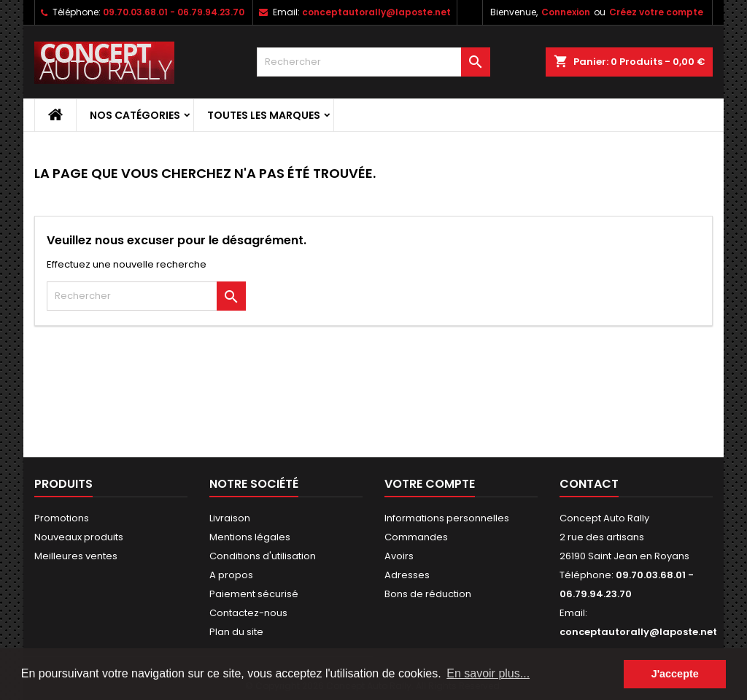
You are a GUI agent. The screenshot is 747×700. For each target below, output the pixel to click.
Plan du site (236, 632)
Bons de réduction (428, 594)
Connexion (566, 12)
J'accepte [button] (675, 674)
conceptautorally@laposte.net (376, 12)
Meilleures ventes (76, 556)
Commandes (416, 537)
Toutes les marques (264, 115)
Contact (589, 484)
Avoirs (399, 556)
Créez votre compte (656, 12)
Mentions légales (250, 537)
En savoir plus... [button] (488, 673)
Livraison (230, 518)
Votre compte (430, 484)
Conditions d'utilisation (263, 556)
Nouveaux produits (79, 537)
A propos (231, 575)
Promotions (62, 518)
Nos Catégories (135, 115)
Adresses (407, 575)
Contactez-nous (248, 613)
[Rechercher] (373, 62)
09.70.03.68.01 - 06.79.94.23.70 (174, 12)
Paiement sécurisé (254, 594)
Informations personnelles (447, 518)
